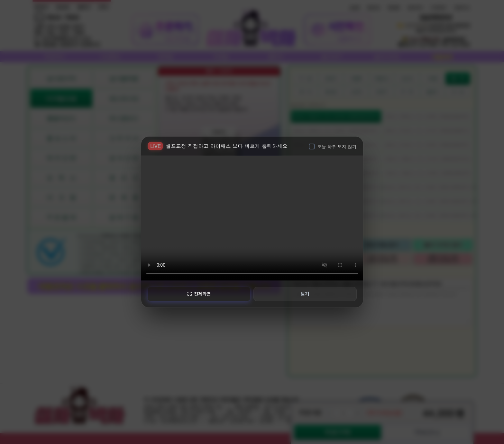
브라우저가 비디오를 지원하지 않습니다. (252, 217)
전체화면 (198, 294)
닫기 (305, 294)
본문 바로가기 (0, 0)
